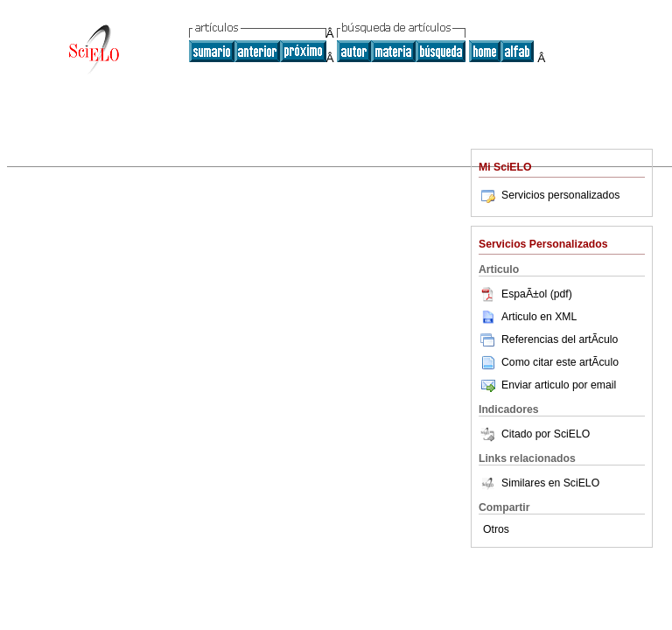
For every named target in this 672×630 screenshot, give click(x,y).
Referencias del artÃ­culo (548, 339)
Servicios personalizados (549, 195)
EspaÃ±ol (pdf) (525, 294)
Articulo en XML (528, 317)
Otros (496, 529)
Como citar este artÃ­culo (560, 362)
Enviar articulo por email (547, 385)
